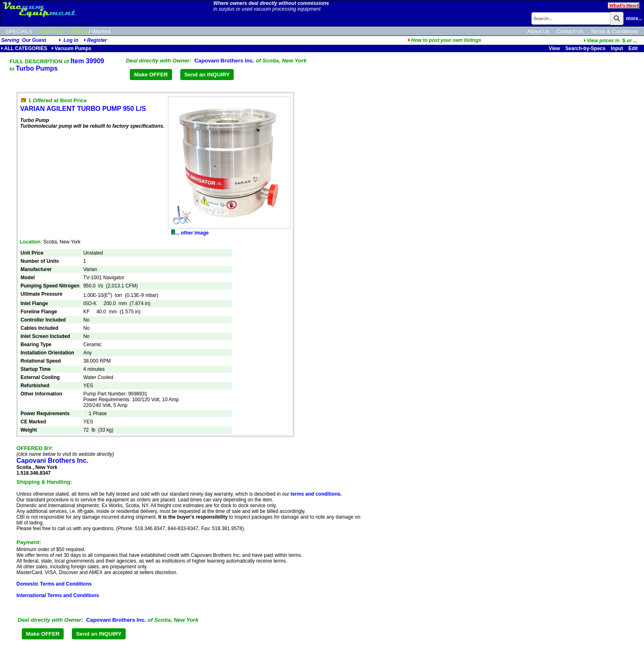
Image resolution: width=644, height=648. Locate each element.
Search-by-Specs (585, 48)
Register (97, 40)
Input (617, 48)
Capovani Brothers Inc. (224, 61)
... (611, 41)
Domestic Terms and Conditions (54, 584)
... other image (190, 233)
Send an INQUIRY (207, 75)
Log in (71, 40)
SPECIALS (19, 31)
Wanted (101, 31)
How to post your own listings (445, 40)
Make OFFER (151, 75)
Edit (634, 48)
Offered (78, 31)
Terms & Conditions (614, 31)
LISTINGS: (53, 31)
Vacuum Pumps (71, 48)
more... (634, 18)
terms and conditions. (316, 494)
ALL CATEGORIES (24, 48)
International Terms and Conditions (58, 595)
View (554, 48)
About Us (538, 31)
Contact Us (570, 31)
